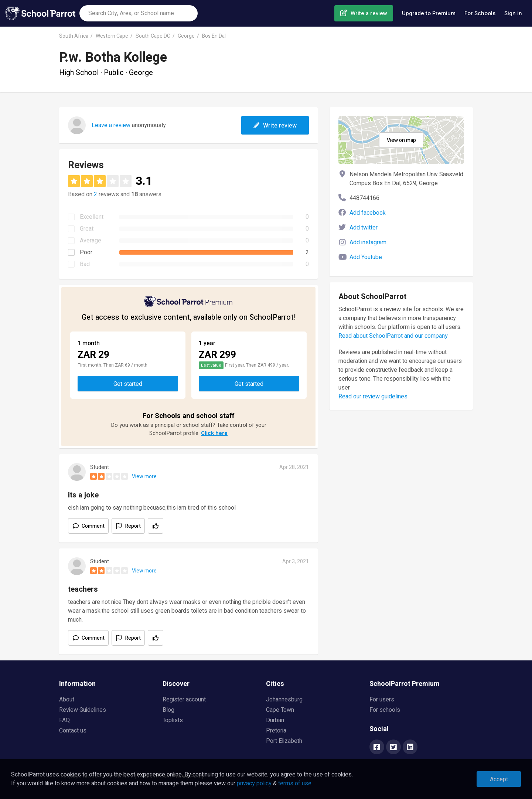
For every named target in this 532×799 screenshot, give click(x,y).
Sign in (513, 13)
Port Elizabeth (284, 741)
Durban (275, 720)
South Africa (74, 36)
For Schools (480, 13)
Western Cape (112, 36)
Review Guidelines (83, 710)
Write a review (369, 13)
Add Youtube (366, 257)
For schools (385, 710)
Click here (214, 433)
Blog (168, 710)
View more (144, 477)
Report (133, 526)
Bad (85, 264)
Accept (499, 779)
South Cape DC (153, 36)
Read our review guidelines (373, 397)
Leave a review (111, 125)
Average (91, 241)
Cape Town (280, 710)
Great (87, 229)
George (186, 36)
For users (382, 700)
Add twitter (364, 228)
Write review (275, 126)
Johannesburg (284, 700)
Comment (93, 526)
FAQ (64, 720)
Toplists (173, 720)
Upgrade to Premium (429, 13)
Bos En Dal (214, 36)
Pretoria (276, 731)
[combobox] (139, 13)
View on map (401, 140)
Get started (128, 384)
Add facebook (368, 213)
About (67, 700)
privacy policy (254, 783)
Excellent (92, 217)
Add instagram (368, 242)
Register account (184, 700)
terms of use (295, 783)
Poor (86, 252)
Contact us (73, 731)
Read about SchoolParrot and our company (393, 336)
